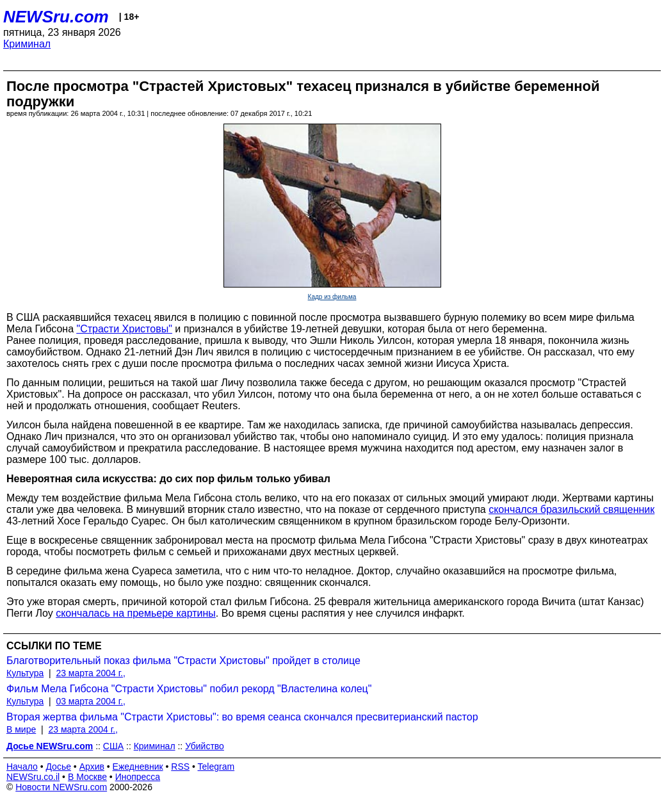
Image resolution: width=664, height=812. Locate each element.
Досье (58, 767)
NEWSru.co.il (33, 777)
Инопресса (138, 777)
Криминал (27, 44)
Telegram (216, 767)
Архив (92, 767)
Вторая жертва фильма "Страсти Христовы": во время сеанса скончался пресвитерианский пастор (242, 717)
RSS (180, 767)
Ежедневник (138, 767)
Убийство (205, 746)
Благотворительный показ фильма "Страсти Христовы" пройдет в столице (183, 661)
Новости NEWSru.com (61, 787)
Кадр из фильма (332, 297)
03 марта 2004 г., (91, 701)
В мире (21, 729)
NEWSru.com (56, 17)
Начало (22, 767)
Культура (25, 673)
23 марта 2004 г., (91, 673)
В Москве (87, 777)
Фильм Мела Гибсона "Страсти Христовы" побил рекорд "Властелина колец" (189, 689)
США (113, 746)
